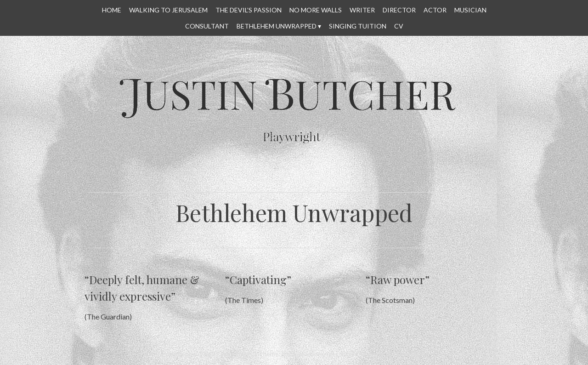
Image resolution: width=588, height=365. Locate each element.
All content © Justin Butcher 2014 (376, 354)
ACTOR (435, 10)
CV (399, 26)
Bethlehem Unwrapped (277, 26)
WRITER (362, 10)
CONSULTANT (207, 26)
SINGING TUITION (358, 26)
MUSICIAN (470, 10)
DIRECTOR (399, 10)
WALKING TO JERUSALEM (168, 10)
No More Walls (316, 10)
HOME (112, 10)
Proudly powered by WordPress (207, 354)
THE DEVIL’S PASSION (249, 10)
